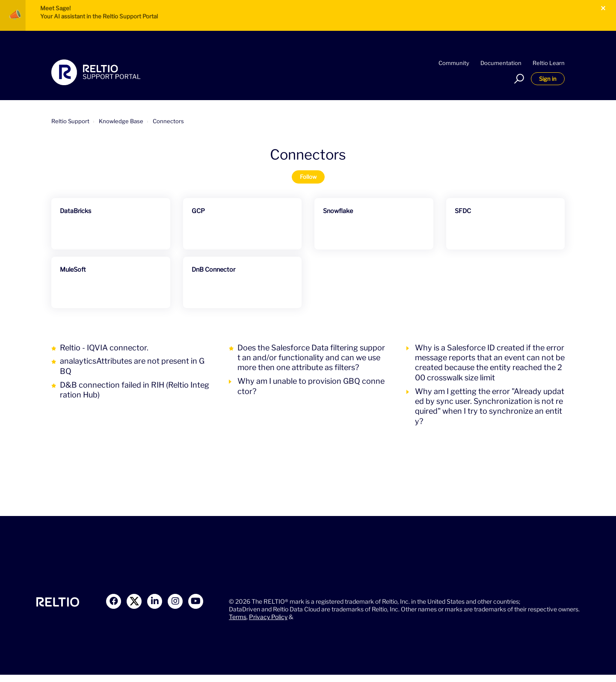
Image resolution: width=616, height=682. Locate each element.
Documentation (501, 63)
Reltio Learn (549, 63)
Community (454, 63)
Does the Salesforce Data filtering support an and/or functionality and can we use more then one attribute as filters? (311, 358)
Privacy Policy (268, 617)
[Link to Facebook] (114, 601)
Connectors (168, 121)
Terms (238, 617)
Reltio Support (70, 121)
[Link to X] (134, 601)
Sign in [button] (548, 79)
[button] (518, 79)
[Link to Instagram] (175, 601)
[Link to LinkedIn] (155, 601)
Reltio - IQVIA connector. (104, 348)
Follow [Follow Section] (308, 177)
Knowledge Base (121, 121)
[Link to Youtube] (196, 601)
